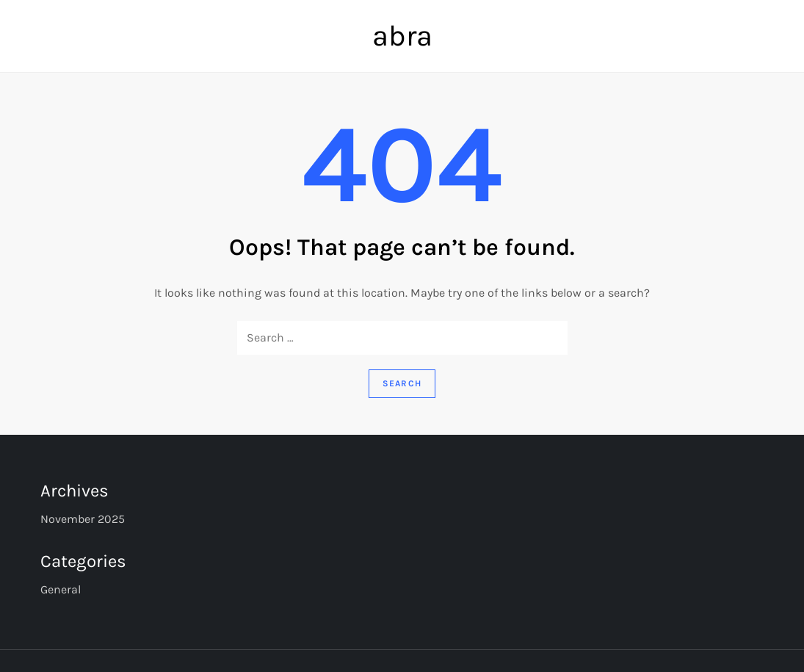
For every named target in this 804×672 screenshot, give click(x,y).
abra (402, 36)
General (61, 589)
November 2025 (83, 519)
